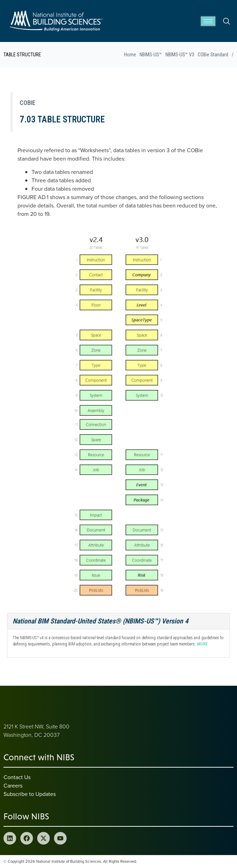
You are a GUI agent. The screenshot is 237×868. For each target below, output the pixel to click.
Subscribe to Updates (30, 794)
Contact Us (17, 777)
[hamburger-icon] (208, 21)
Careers (13, 785)
